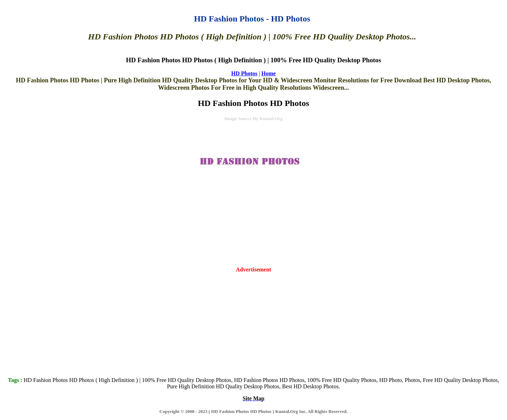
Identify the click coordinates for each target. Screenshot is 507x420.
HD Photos (244, 73)
